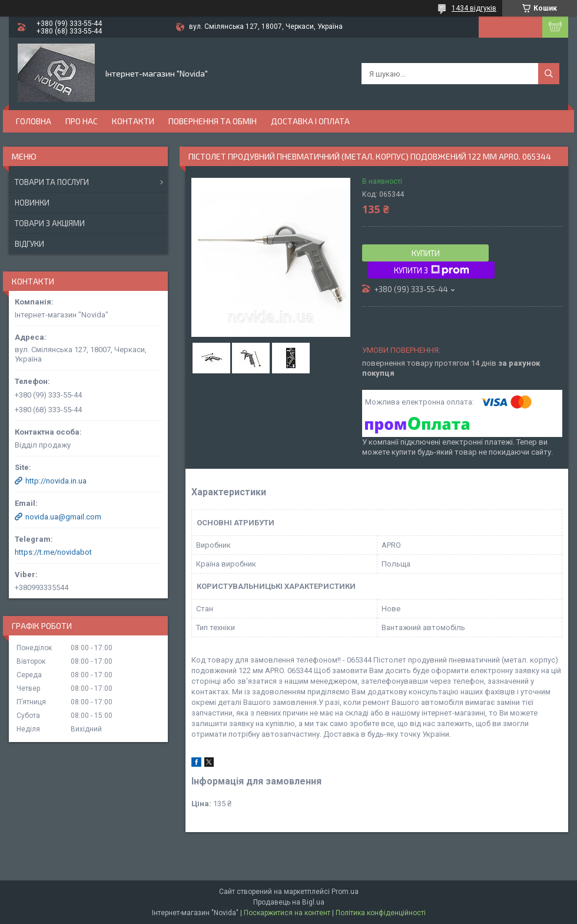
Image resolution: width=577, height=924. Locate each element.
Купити (426, 253)
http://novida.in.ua (56, 481)
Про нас (82, 121)
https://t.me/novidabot (53, 552)
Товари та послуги (52, 182)
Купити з (432, 270)
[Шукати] (549, 74)
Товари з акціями (50, 223)
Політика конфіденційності (381, 913)
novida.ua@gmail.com (63, 517)
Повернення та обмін (213, 121)
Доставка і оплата (310, 121)
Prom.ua (345, 892)
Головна (34, 121)
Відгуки (29, 244)
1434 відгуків (474, 8)
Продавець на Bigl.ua (289, 902)
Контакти (133, 121)
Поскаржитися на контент (287, 913)
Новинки (32, 203)
